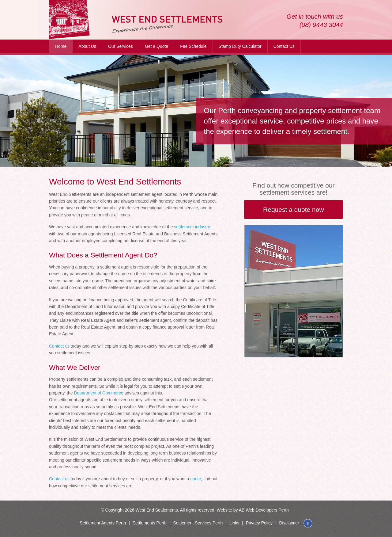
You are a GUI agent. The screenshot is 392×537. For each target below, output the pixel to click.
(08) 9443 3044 (321, 25)
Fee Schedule (193, 46)
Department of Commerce (98, 393)
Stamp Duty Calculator (240, 46)
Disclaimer (289, 523)
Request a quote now (293, 209)
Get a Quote (156, 46)
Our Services (121, 46)
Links (234, 523)
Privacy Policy (259, 523)
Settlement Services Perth (198, 523)
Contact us (59, 346)
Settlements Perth (150, 523)
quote (196, 479)
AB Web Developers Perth (264, 510)
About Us (87, 46)
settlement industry (192, 227)
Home (61, 46)
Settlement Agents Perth (103, 523)
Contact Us (284, 46)
